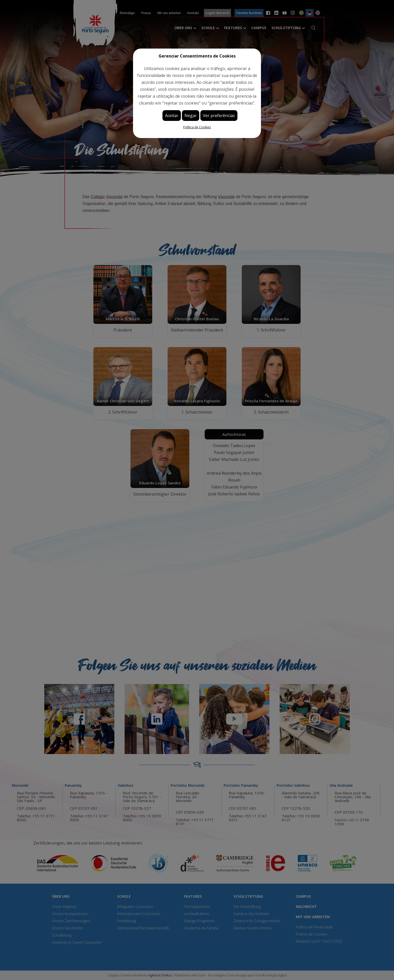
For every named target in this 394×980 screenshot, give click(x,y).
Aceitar (172, 116)
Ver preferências (219, 116)
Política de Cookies (197, 127)
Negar (191, 116)
